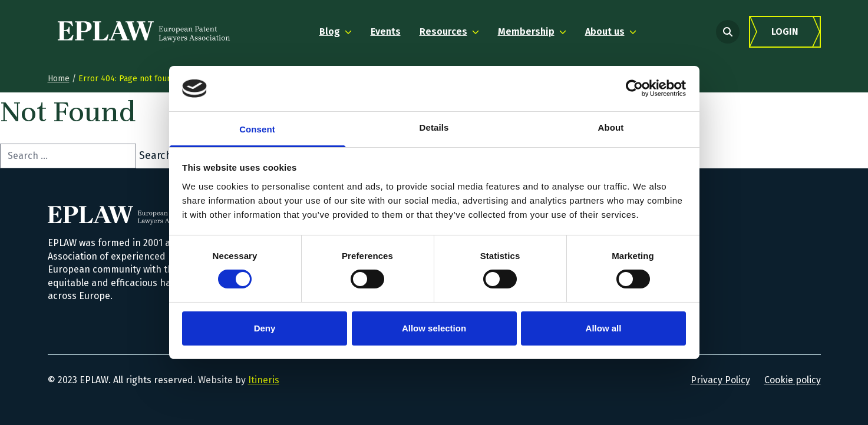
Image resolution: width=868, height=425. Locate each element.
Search (156, 155)
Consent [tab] (257, 129)
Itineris (264, 380)
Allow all (604, 328)
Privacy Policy (720, 380)
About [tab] (611, 127)
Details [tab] (434, 127)
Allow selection (434, 328)
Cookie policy (793, 380)
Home (59, 79)
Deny (265, 328)
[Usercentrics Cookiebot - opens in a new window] (634, 88)
